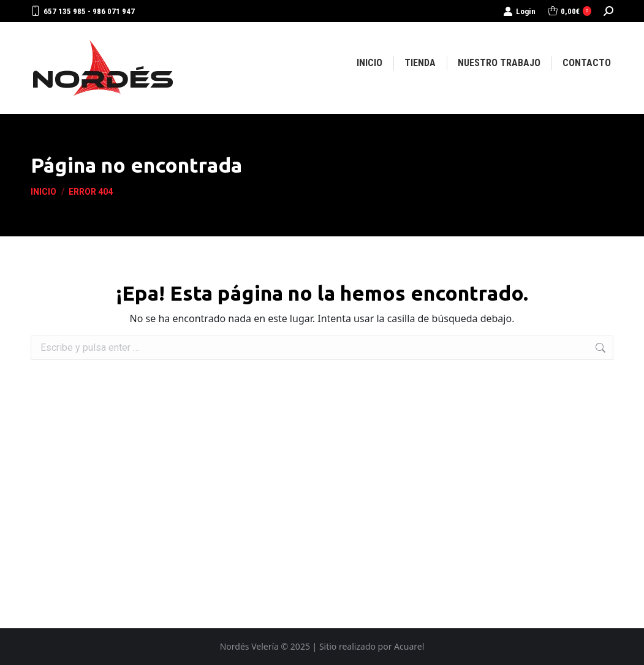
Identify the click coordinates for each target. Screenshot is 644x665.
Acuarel (409, 646)
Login (519, 11)
